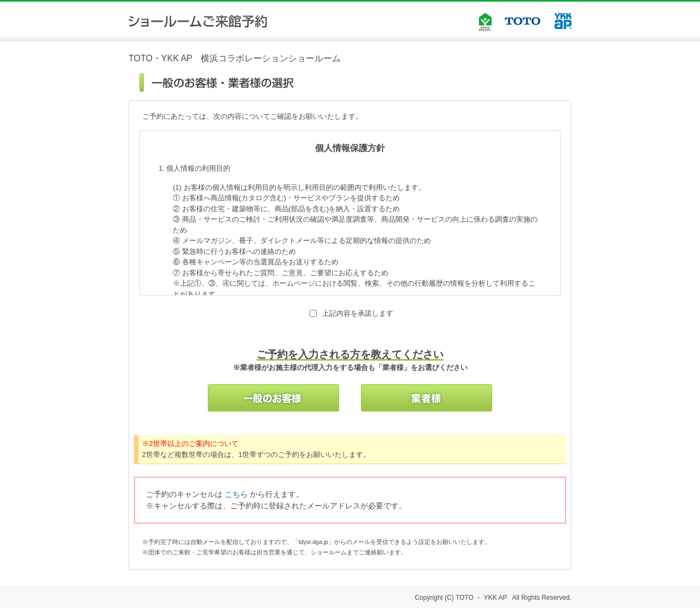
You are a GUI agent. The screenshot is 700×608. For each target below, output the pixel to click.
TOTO (523, 21)
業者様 (427, 398)
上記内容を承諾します (358, 313)
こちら (236, 494)
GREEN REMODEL (485, 19)
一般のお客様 (273, 398)
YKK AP (563, 21)
